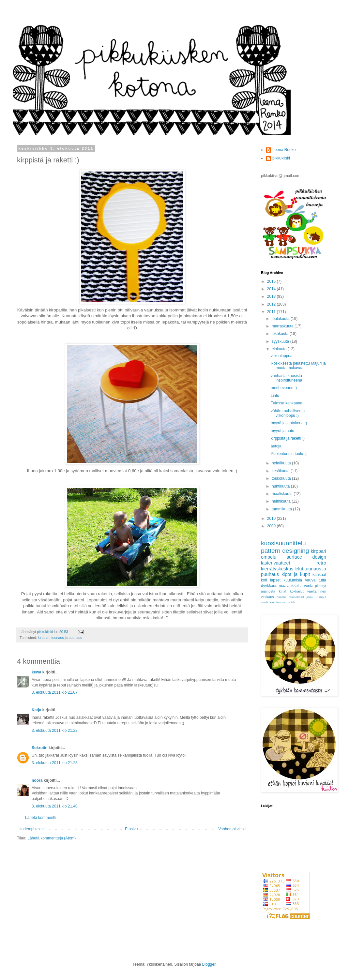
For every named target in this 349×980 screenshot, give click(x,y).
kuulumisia (293, 580)
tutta (322, 580)
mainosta (268, 591)
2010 (272, 519)
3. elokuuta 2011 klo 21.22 (55, 731)
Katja (36, 710)
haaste (281, 597)
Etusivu (131, 829)
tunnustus (283, 602)
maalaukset (289, 586)
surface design (306, 557)
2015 (272, 281)
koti (264, 580)
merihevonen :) (284, 388)
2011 (272, 312)
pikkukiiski (281, 158)
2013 (272, 296)
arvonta (307, 586)
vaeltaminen (317, 591)
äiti (293, 602)
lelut (299, 569)
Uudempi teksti (31, 829)
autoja (276, 446)
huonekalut (296, 597)
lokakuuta (281, 334)
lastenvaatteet (276, 563)
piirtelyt (321, 586)
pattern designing (285, 551)
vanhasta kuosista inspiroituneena (286, 378)
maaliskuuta (283, 494)
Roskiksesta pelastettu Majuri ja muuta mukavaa (298, 366)
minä (264, 602)
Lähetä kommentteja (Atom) (52, 838)
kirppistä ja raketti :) (288, 438)
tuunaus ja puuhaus (67, 638)
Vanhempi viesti (232, 829)
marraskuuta (283, 326)
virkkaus (267, 597)
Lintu (275, 396)
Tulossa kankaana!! (288, 403)
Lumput (321, 597)
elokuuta (280, 349)
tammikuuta (282, 509)
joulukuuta (281, 319)
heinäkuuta (282, 463)
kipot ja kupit (296, 574)
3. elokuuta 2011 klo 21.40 (55, 806)
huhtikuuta (281, 486)
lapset (275, 580)
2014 (272, 289)
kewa (36, 672)
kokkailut (297, 591)
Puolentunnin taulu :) (289, 454)
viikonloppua (282, 356)
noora (37, 780)
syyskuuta (281, 341)
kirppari (44, 638)
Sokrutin (40, 748)
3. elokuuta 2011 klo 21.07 (55, 692)
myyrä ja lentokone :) (289, 423)
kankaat (319, 575)
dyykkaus (269, 586)
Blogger (209, 964)
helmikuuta (282, 501)
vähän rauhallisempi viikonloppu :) (288, 413)
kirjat (283, 591)
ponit (272, 602)
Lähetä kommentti (41, 818)
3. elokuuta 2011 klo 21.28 (55, 763)
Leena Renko (284, 150)
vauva (310, 580)
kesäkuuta (281, 471)
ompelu (269, 557)
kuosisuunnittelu (283, 543)
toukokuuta (282, 478)
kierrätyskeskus (277, 569)
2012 (272, 304)
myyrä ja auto (282, 431)
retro (321, 563)
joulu (310, 597)
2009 (272, 526)
